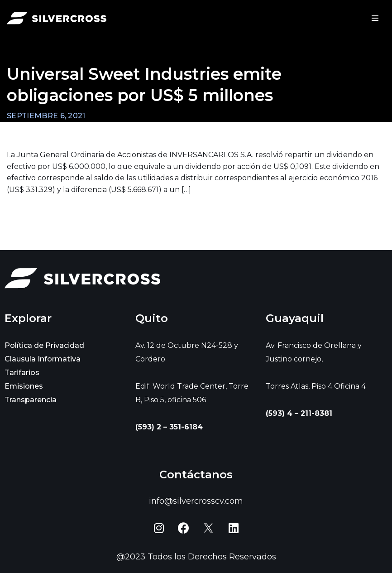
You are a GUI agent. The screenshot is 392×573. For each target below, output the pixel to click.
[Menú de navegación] (375, 18)
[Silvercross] (57, 18)
